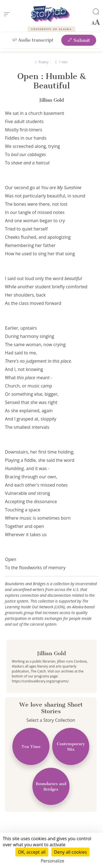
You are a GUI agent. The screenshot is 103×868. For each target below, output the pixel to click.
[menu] (7, 14)
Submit (79, 40)
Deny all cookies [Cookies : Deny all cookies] (71, 852)
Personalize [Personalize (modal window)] (52, 861)
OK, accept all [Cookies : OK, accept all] (32, 852)
